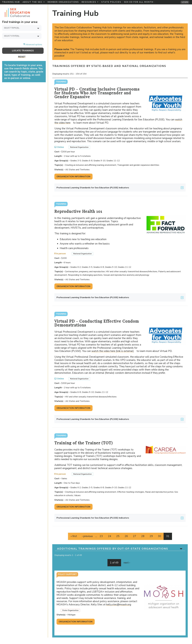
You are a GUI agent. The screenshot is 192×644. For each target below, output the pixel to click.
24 (110, 536)
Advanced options (34, 44)
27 (135, 536)
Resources (90, 2)
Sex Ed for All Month (139, 2)
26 (126, 536)
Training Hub (11, 2)
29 (151, 536)
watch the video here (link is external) (114, 351)
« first (74, 536)
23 (101, 536)
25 (118, 536)
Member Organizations (63, 2)
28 (143, 536)
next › (127, 563)
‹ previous (87, 536)
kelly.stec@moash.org (120, 605)
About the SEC (34, 2)
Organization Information (73, 177)
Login (185, 2)
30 (159, 536)
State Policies (111, 2)
